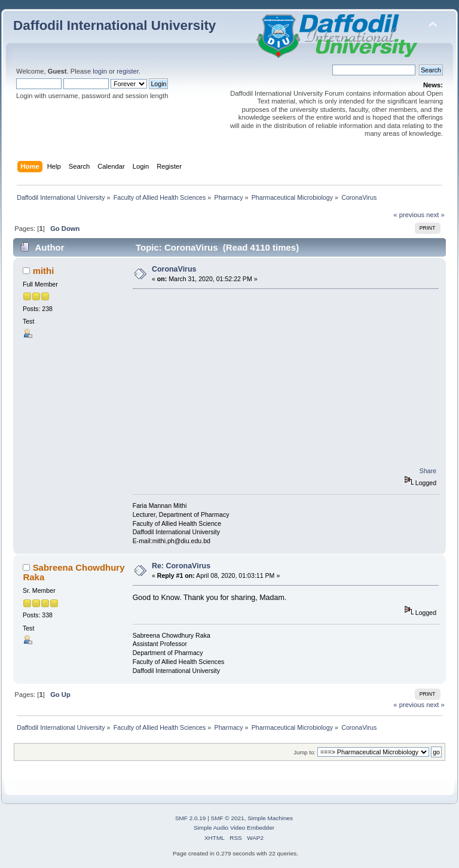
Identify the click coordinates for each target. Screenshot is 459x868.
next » (435, 215)
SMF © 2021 (228, 818)
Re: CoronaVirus (181, 566)
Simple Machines (270, 818)
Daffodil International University (114, 25)
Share (428, 471)
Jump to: (305, 752)
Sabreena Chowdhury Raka (74, 572)
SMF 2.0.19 (191, 818)
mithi (44, 271)
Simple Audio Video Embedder (234, 828)
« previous (409, 215)
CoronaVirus (174, 269)
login (100, 71)
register (128, 71)
